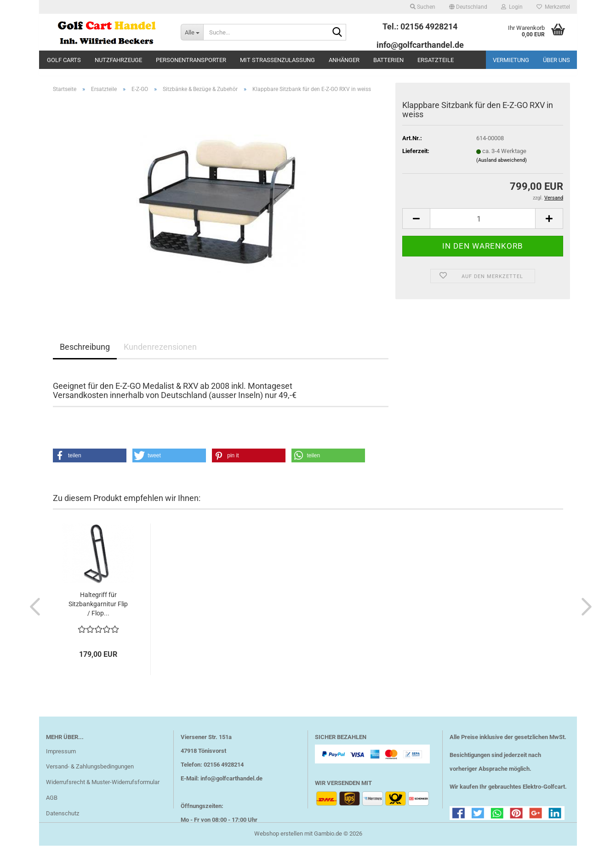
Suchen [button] (423, 7)
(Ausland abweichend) (502, 167)
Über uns (556, 60)
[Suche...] (192, 32)
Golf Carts (64, 60)
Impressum (61, 758)
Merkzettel (553, 7)
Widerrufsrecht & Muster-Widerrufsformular (103, 789)
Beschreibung (85, 354)
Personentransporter (191, 60)
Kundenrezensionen (160, 354)
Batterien (388, 60)
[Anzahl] (483, 225)
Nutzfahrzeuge (118, 60)
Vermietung (511, 60)
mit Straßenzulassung (277, 60)
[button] (468, 7)
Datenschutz (63, 820)
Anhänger (344, 60)
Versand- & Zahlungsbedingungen (90, 773)
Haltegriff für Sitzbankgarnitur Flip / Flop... (98, 611)
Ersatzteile (436, 60)
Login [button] (512, 7)
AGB (52, 805)
